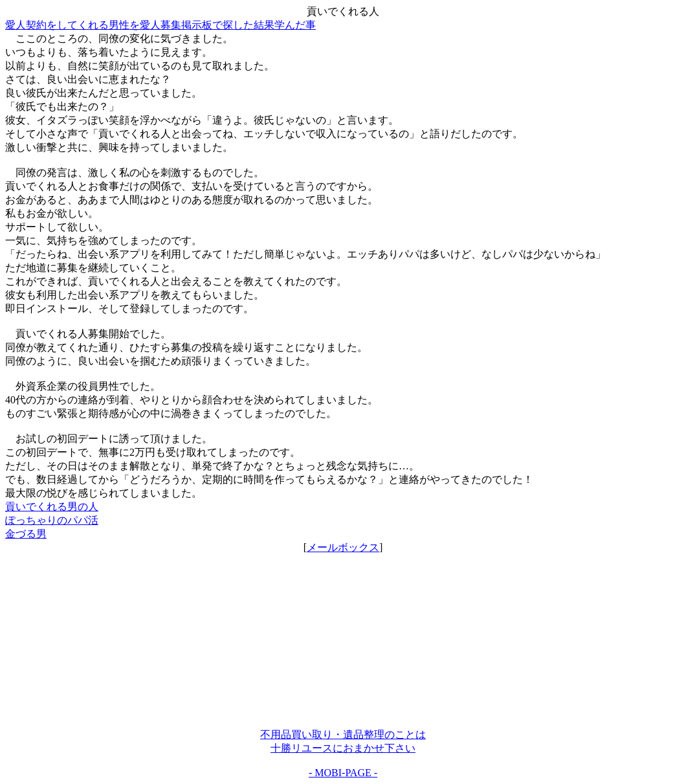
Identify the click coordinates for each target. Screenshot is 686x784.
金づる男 (26, 534)
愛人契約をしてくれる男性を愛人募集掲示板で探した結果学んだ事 (160, 25)
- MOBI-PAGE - (343, 773)
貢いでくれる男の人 (52, 507)
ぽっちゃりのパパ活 (52, 520)
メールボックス (343, 547)
